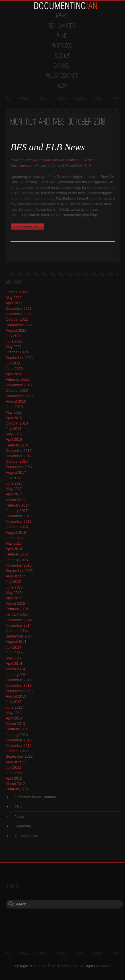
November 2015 (19, 565)
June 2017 (14, 483)
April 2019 (14, 418)
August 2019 (16, 401)
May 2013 (14, 713)
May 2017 (14, 489)
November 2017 (19, 456)
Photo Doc (62, 46)
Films (62, 36)
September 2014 (19, 636)
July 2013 (14, 702)
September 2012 (19, 756)
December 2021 (19, 308)
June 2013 (14, 707)
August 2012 (16, 762)
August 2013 (16, 696)
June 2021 (14, 341)
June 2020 (14, 369)
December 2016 (19, 516)
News (62, 16)
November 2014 (19, 625)
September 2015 (19, 571)
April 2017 (14, 494)
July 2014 (14, 647)
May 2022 (14, 298)
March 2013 (15, 724)
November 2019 (19, 385)
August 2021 (16, 330)
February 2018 (18, 445)
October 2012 (17, 751)
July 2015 (14, 582)
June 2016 (14, 538)
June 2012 (14, 773)
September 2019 (19, 396)
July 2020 (14, 363)
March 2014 (15, 669)
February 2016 (18, 554)
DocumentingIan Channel (35, 797)
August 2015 (16, 576)
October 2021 (17, 319)
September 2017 (19, 467)
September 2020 (19, 358)
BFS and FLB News (48, 147)
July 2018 (14, 429)
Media (62, 86)
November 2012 (19, 746)
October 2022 (17, 292)
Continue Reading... (27, 227)
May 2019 (14, 412)
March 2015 (15, 603)
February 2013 (18, 729)
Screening (23, 826)
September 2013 (19, 691)
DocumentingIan (65, 6)
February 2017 (18, 505)
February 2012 (18, 789)
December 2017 (19, 451)
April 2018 (14, 439)
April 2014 (14, 664)
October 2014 (17, 631)
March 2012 (15, 784)
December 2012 (19, 740)
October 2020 (17, 352)
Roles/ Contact (62, 76)
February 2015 (18, 609)
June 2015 (14, 587)
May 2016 (14, 543)
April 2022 (14, 303)
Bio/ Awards (62, 26)
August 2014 (16, 642)
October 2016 (17, 527)
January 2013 (17, 735)
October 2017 (17, 461)
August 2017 (16, 472)
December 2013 (19, 680)
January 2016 (17, 560)
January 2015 (17, 614)
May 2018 (14, 434)
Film (18, 807)
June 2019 (14, 407)
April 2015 (14, 598)
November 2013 (19, 685)
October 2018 (17, 423)
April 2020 (14, 374)
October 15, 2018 (78, 160)
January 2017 (17, 511)
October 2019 (17, 390)
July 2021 (14, 336)
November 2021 (19, 314)
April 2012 (14, 778)
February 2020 (18, 379)
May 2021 (14, 347)
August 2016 (16, 533)
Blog (59, 56)
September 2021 (19, 325)
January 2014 (17, 675)
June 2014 (14, 653)
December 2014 (19, 620)
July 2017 (14, 478)
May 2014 (14, 658)
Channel (62, 66)
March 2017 (15, 500)
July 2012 (14, 767)
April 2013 (14, 718)
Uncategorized (21, 165)
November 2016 (19, 521)
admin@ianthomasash (43, 160)
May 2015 (14, 593)
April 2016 (14, 549)
